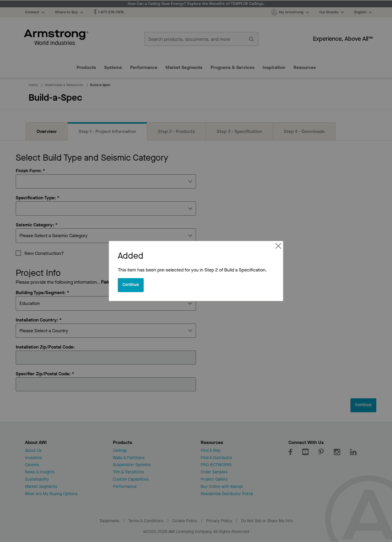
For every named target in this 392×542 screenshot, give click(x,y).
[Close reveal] (131, 285)
